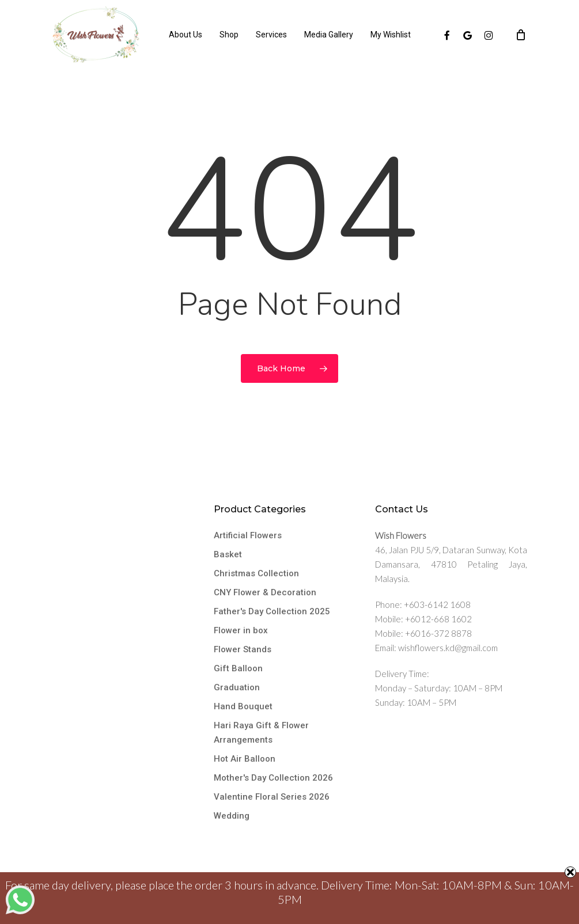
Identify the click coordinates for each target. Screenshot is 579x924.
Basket (228, 554)
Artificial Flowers (248, 535)
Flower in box (241, 630)
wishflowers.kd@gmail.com (448, 648)
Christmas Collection (256, 573)
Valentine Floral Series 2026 (272, 797)
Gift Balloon (238, 668)
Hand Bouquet (243, 706)
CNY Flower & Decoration (265, 592)
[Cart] (521, 35)
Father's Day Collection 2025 (272, 611)
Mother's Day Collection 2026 (273, 778)
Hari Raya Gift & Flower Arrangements (261, 733)
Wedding (232, 816)
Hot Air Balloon (245, 759)
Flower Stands (243, 649)
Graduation (237, 687)
